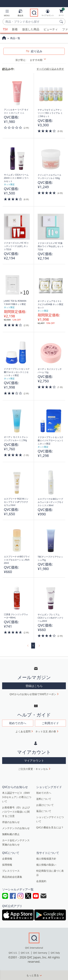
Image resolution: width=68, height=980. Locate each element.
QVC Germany (40, 953)
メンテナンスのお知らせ (16, 828)
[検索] (62, 22)
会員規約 (41, 881)
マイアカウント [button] (34, 761)
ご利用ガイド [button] (50, 723)
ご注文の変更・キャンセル (33, 769)
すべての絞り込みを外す (50, 69)
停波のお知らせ (11, 822)
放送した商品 (31, 29)
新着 (15, 29)
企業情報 (7, 859)
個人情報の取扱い (46, 865)
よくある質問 (23, 731)
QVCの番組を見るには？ (50, 827)
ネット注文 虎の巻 (46, 731)
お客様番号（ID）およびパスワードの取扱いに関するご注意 (16, 812)
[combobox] (30, 22)
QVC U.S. (13, 953)
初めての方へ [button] (18, 723)
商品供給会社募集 (12, 877)
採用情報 (7, 865)
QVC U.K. (25, 953)
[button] (7, 14)
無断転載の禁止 (11, 834)
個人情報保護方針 (46, 859)
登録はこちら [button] (34, 686)
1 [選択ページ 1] (33, 646)
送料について (44, 799)
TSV (5, 29)
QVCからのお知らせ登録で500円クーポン (33, 694)
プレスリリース (11, 871)
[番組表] (20, 14)
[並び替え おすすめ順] (40, 60)
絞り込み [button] (36, 51)
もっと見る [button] (33, 975)
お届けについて (45, 805)
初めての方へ (44, 793)
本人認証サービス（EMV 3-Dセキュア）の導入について (17, 797)
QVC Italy (55, 953)
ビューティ (51, 29)
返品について (44, 811)
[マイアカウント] (48, 14)
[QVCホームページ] (4, 38)
